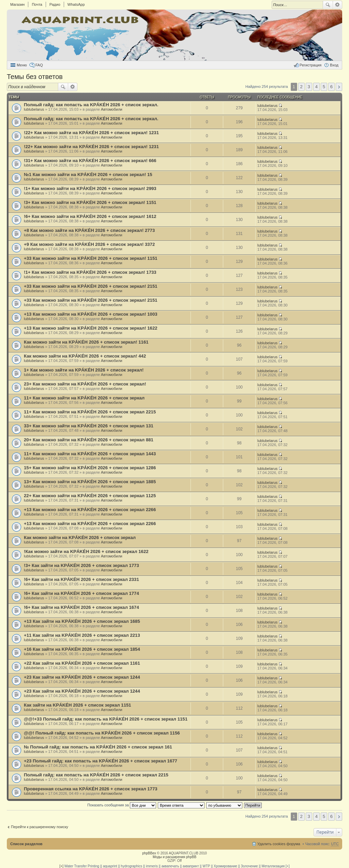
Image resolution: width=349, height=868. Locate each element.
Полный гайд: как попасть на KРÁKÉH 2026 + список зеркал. (91, 105)
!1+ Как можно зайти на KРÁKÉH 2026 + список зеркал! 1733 (90, 272)
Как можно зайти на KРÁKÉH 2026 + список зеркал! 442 (85, 356)
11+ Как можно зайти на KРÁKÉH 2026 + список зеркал (84, 398)
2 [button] (301, 87)
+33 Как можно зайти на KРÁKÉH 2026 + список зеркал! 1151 (91, 258)
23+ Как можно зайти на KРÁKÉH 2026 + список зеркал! (85, 384)
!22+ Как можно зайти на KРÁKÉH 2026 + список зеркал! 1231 (91, 133)
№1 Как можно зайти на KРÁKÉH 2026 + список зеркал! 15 (88, 175)
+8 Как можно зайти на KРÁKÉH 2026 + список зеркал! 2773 (89, 230)
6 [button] (331, 87)
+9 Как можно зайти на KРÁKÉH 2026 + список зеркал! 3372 (89, 244)
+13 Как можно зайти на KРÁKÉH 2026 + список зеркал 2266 (90, 510)
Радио (55, 4)
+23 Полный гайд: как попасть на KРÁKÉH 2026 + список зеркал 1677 (101, 761)
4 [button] (316, 87)
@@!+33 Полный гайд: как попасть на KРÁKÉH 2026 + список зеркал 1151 (106, 719)
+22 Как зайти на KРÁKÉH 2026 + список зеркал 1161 (82, 663)
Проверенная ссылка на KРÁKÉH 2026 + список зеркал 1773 (91, 789)
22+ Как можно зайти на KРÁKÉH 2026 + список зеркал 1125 (90, 496)
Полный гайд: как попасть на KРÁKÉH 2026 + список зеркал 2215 (96, 775)
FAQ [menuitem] (39, 65)
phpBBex (149, 853)
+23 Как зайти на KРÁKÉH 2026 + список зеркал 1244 (82, 677)
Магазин (17, 4)
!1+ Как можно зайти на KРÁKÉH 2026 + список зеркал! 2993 (90, 188)
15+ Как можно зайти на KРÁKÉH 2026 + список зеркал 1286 (90, 468)
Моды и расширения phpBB (174, 857)
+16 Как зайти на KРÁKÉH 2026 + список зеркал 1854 (82, 649)
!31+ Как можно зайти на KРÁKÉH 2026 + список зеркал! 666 (90, 161)
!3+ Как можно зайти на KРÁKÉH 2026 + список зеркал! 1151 (90, 202)
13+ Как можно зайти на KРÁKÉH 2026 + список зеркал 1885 (90, 482)
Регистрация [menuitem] (310, 65)
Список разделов (26, 844)
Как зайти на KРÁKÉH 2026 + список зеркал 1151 (78, 705)
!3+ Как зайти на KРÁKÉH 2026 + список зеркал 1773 (81, 565)
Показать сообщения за (122, 805)
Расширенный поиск (338, 5)
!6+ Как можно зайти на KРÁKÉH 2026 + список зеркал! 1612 (90, 216)
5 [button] (324, 87)
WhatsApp (76, 4)
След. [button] (339, 87)
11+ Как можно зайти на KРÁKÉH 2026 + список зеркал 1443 (90, 454)
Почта (37, 4)
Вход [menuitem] (334, 65)
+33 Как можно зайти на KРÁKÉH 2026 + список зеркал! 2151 (91, 286)
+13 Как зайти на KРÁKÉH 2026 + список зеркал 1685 (82, 621)
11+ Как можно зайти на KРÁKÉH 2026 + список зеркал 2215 (90, 412)
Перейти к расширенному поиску (40, 827)
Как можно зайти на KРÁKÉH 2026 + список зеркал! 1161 (86, 342)
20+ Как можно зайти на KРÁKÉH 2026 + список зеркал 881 (89, 440)
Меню (22, 65)
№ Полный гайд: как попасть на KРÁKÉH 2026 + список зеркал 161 (98, 747)
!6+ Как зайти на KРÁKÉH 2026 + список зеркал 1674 (81, 607)
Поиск (328, 5)
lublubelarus (34, 109)
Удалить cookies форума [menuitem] (279, 844)
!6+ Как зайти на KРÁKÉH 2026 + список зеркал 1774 (81, 593)
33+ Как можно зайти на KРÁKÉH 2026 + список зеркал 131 (89, 426)
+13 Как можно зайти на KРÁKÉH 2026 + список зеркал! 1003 (91, 314)
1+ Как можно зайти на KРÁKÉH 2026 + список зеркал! (84, 370)
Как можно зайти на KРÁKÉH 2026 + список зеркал (80, 538)
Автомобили (112, 109)
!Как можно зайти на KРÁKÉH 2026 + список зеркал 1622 (86, 551)
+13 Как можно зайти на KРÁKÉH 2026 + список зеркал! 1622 (91, 328)
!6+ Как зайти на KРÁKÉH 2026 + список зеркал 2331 (81, 579)
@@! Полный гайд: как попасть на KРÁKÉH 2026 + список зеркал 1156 (102, 733)
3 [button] (309, 87)
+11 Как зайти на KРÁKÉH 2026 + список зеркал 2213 (82, 635)
